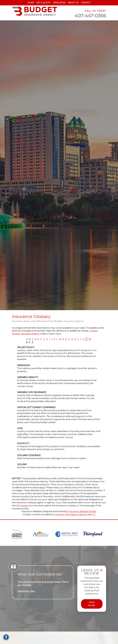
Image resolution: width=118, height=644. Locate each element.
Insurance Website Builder (83, 511)
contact (24, 506)
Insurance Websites (32, 511)
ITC (94, 514)
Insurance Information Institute (70, 514)
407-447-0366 (90, 16)
